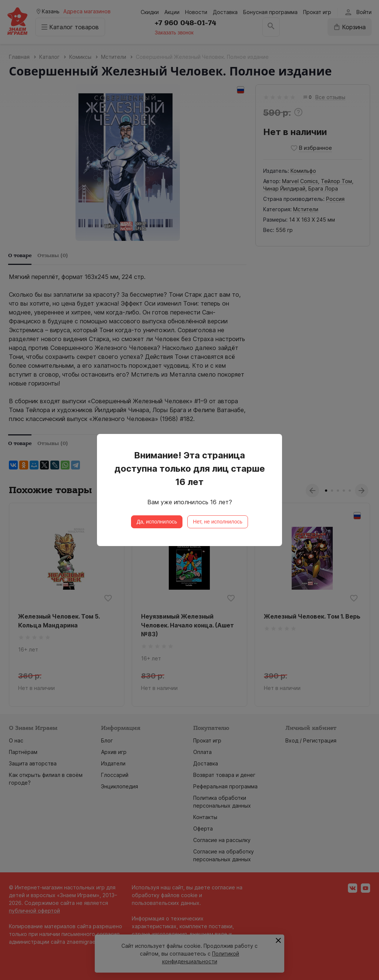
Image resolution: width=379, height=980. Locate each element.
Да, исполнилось (157, 522)
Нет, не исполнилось (218, 522)
